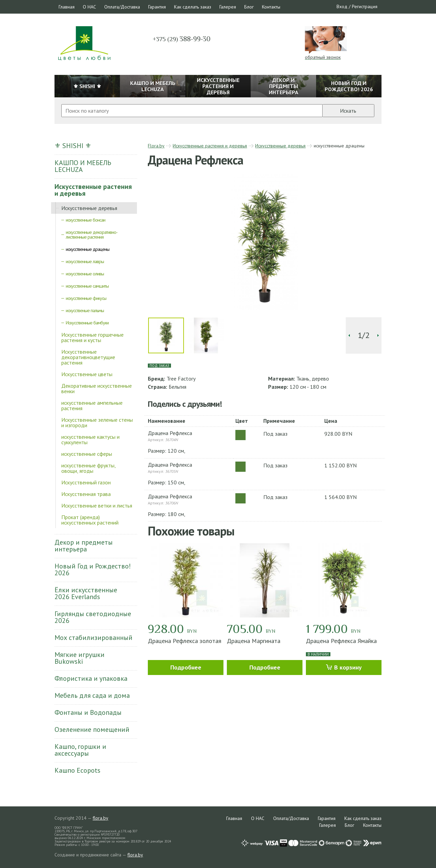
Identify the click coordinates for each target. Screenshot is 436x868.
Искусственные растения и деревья (93, 190)
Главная (67, 7)
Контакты (271, 7)
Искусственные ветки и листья (97, 505)
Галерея (228, 7)
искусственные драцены (88, 249)
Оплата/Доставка (122, 7)
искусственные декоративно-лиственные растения (92, 235)
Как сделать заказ (193, 7)
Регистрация (365, 6)
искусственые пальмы (85, 310)
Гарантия (157, 7)
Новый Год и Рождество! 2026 (93, 569)
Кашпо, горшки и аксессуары (80, 750)
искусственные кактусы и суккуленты (90, 439)
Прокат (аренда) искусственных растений (90, 520)
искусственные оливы (85, 274)
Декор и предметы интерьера (84, 546)
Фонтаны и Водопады (88, 712)
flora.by (100, 818)
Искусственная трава (86, 494)
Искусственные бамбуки (87, 323)
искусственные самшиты (87, 286)
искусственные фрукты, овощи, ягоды (88, 468)
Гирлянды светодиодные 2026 (93, 617)
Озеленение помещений (92, 729)
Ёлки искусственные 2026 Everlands (86, 593)
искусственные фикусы (86, 298)
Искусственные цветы (87, 374)
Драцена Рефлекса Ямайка (341, 641)
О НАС (89, 7)
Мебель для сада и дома (92, 695)
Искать (348, 111)
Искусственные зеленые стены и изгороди (97, 422)
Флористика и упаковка (91, 678)
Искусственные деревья (89, 208)
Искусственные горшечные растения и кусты (92, 337)
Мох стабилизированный (94, 638)
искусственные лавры (85, 261)
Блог (249, 7)
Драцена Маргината (254, 641)
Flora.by (156, 146)
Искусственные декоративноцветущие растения (88, 357)
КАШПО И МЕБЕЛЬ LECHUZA (83, 166)
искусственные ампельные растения (92, 405)
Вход (342, 6)
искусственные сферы (87, 454)
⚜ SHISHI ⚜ (73, 146)
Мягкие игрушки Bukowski (80, 658)
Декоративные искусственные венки (97, 388)
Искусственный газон (86, 482)
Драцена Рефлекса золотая (185, 641)
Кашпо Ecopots (77, 770)
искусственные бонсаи (85, 220)
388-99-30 (182, 39)
